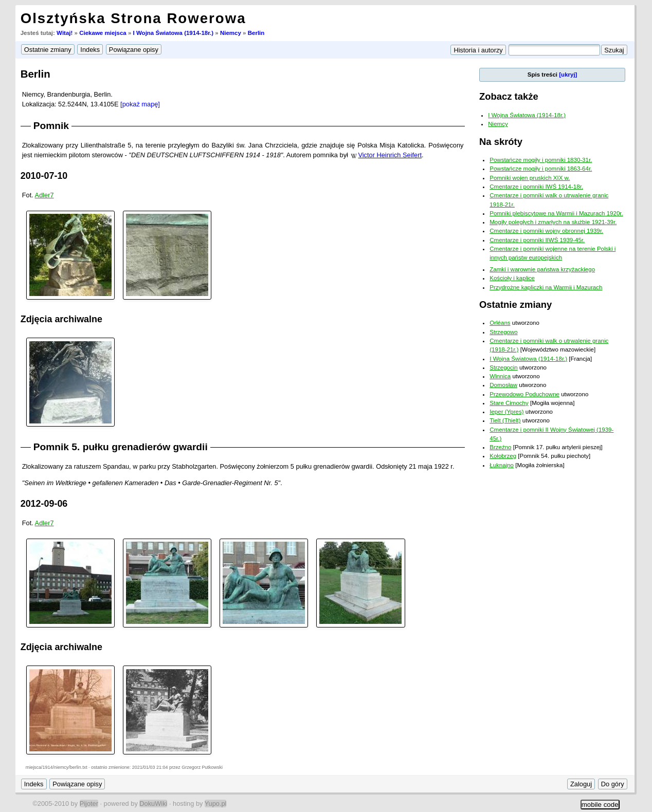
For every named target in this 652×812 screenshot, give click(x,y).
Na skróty (501, 142)
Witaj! (65, 33)
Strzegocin (503, 367)
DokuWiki (153, 804)
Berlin (256, 33)
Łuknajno (502, 465)
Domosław (503, 385)
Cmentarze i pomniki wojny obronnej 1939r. (546, 231)
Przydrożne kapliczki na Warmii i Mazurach (546, 287)
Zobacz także (509, 96)
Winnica (500, 376)
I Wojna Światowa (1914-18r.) (174, 33)
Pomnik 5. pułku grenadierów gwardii (121, 447)
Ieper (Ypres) (506, 412)
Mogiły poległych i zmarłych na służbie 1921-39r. (553, 222)
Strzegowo (503, 332)
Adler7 (44, 195)
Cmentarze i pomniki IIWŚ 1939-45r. (537, 240)
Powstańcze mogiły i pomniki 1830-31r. (541, 160)
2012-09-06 (44, 504)
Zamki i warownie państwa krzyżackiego (542, 269)
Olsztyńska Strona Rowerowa (133, 18)
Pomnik (51, 126)
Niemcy (231, 33)
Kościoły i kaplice (512, 278)
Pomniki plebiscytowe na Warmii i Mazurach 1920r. (556, 213)
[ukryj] (568, 75)
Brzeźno (500, 447)
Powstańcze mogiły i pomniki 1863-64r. (541, 169)
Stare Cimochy (509, 403)
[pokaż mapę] (140, 104)
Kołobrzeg (503, 456)
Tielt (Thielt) (505, 420)
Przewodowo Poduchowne (524, 394)
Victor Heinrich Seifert (390, 155)
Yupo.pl (216, 804)
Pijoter (89, 804)
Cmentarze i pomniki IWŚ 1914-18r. (536, 187)
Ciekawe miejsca (103, 33)
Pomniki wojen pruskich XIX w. (530, 178)
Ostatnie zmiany (515, 304)
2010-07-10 (44, 176)
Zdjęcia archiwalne (61, 319)
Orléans (500, 323)
